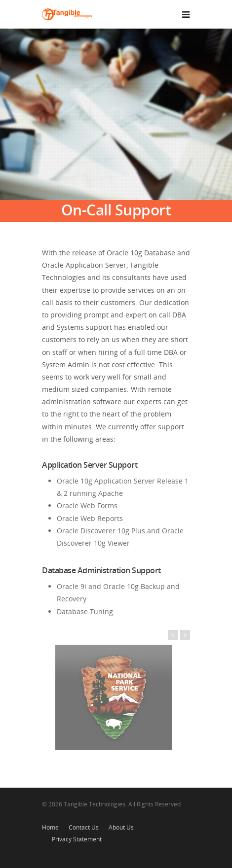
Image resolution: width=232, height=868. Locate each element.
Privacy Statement (77, 839)
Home (50, 827)
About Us (121, 827)
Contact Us (84, 827)
